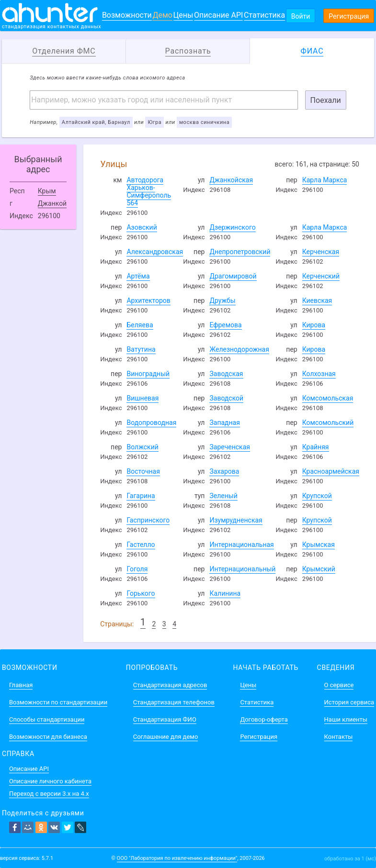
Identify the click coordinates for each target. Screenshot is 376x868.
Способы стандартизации (47, 719)
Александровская (155, 252)
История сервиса (349, 702)
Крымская (319, 545)
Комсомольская (328, 398)
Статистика (264, 15)
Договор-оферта (264, 719)
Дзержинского (232, 227)
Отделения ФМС (64, 51)
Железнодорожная (239, 349)
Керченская (321, 252)
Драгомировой (233, 276)
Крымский (319, 569)
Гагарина (141, 496)
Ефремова (225, 325)
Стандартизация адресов (170, 685)
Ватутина (141, 349)
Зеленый (223, 496)
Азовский (142, 227)
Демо (162, 15)
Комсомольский (328, 423)
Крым (47, 191)
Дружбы (222, 300)
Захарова (224, 471)
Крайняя (316, 447)
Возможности (127, 15)
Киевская (317, 300)
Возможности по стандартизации (58, 702)
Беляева (140, 325)
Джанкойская (231, 180)
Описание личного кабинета (50, 781)
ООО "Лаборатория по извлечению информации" (177, 858)
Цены (183, 15)
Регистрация (349, 16)
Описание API (218, 15)
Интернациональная (241, 545)
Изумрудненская (236, 520)
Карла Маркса (325, 180)
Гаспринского (148, 520)
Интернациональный (242, 569)
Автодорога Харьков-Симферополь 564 (149, 191)
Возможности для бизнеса (48, 737)
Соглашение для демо (166, 737)
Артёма (138, 276)
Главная (21, 685)
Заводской (226, 398)
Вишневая (142, 398)
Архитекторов (148, 300)
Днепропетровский (240, 252)
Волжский (142, 447)
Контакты (339, 737)
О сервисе (339, 685)
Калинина (225, 593)
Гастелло (141, 545)
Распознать (188, 51)
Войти (301, 16)
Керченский (321, 276)
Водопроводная (151, 423)
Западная (224, 423)
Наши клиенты (346, 719)
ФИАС (312, 51)
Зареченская (230, 447)
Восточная (143, 471)
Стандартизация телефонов (174, 702)
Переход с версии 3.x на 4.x (49, 794)
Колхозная (319, 374)
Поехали (326, 100)
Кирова (314, 325)
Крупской (317, 496)
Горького (141, 593)
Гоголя (137, 569)
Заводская (226, 374)
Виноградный (148, 374)
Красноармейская (331, 471)
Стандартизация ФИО (165, 719)
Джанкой (52, 203)
